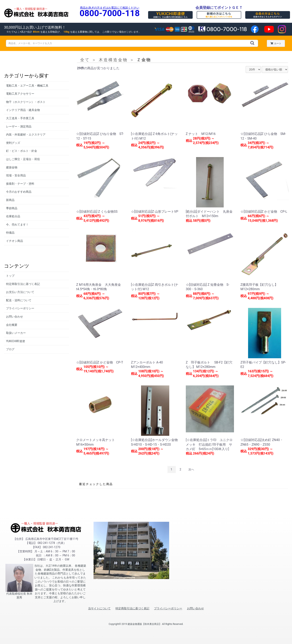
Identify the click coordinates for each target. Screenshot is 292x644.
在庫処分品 (13, 216)
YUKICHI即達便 (16, 341)
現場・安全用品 (16, 175)
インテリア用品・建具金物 (23, 110)
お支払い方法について (20, 292)
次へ (191, 469)
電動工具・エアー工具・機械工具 (27, 86)
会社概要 (12, 325)
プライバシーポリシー (20, 308)
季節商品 (12, 208)
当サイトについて (99, 608)
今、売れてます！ (17, 225)
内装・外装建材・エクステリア (26, 135)
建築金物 (12, 167)
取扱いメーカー (16, 333)
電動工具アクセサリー (20, 94)
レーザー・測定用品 (19, 126)
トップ (10, 276)
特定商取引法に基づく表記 (23, 284)
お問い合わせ (15, 317)
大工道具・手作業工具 (20, 118)
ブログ (10, 349)
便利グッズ (13, 143)
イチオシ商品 (15, 241)
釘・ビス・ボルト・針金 (22, 151)
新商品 (10, 200)
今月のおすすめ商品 (19, 192)
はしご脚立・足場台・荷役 (23, 159)
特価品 (10, 233)
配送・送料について (19, 300)
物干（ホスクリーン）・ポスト (26, 102)
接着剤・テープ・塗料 (20, 184)
